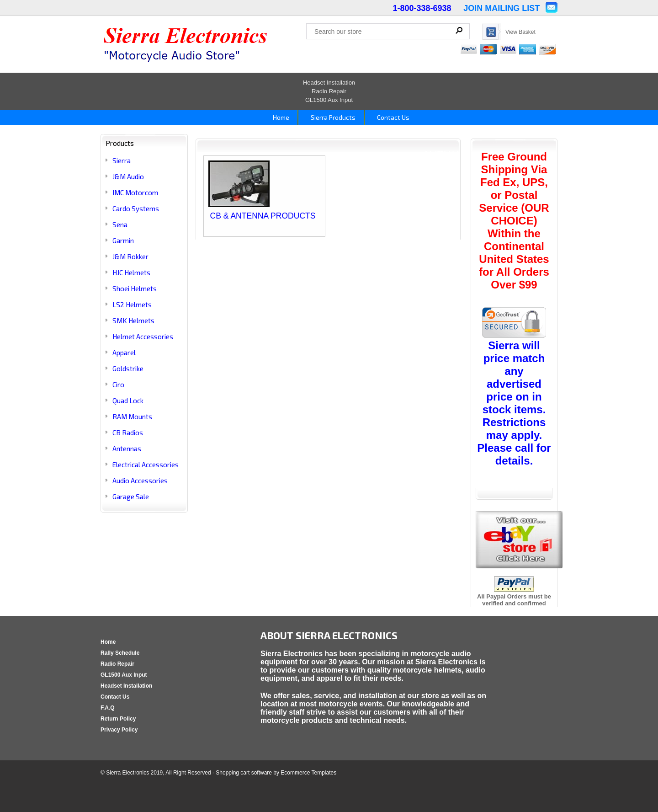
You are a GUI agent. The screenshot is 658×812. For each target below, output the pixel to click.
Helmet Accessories (143, 337)
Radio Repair (329, 91)
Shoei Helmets (135, 288)
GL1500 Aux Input (329, 100)
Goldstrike (128, 369)
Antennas (127, 449)
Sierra (122, 160)
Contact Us (393, 117)
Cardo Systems (136, 208)
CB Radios (128, 433)
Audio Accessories (140, 481)
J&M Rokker (130, 256)
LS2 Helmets (132, 304)
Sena (120, 224)
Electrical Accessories (146, 465)
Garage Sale (131, 497)
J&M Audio (128, 176)
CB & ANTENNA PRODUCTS (263, 216)
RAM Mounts (132, 417)
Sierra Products (332, 117)
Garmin (123, 240)
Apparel (124, 353)
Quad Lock (128, 401)
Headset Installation (329, 83)
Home (280, 117)
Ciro (118, 385)
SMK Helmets (133, 321)
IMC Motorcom (135, 192)
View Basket (520, 32)
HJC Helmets (131, 272)
